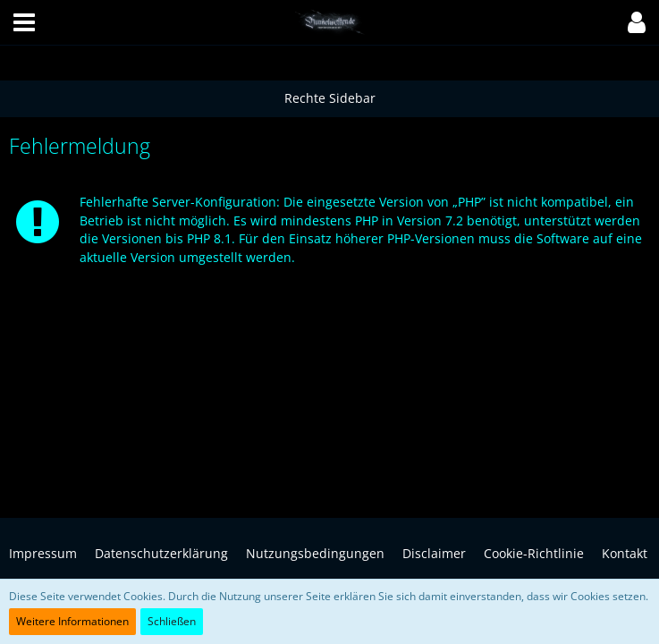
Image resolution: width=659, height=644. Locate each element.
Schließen (172, 621)
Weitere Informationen (72, 621)
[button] (24, 22)
